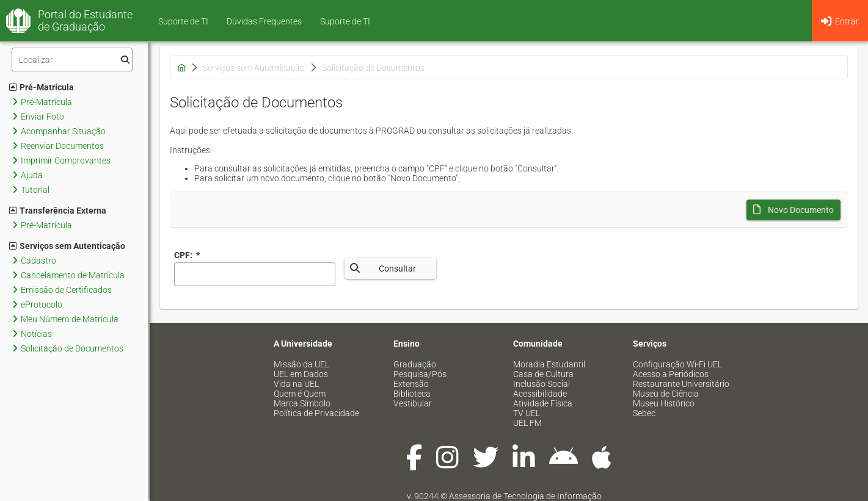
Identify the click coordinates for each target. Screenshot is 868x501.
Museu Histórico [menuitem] (664, 403)
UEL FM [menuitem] (527, 423)
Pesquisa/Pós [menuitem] (420, 374)
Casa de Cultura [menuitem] (543, 374)
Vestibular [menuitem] (413, 403)
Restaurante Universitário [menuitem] (681, 384)
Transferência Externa (58, 211)
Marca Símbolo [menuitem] (302, 403)
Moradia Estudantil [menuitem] (549, 364)
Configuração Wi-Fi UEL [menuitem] (677, 364)
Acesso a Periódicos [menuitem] (671, 374)
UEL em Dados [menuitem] (301, 374)
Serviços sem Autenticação (67, 246)
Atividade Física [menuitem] (543, 403)
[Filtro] (72, 59)
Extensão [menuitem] (411, 384)
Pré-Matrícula (42, 87)
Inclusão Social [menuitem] (542, 384)
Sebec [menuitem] (644, 413)
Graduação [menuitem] (415, 364)
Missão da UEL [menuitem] (301, 364)
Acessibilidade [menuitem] (540, 394)
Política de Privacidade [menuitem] (316, 413)
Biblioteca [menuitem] (412, 394)
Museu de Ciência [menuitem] (666, 394)
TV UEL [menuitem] (527, 413)
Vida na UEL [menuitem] (296, 384)
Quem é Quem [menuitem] (300, 394)
